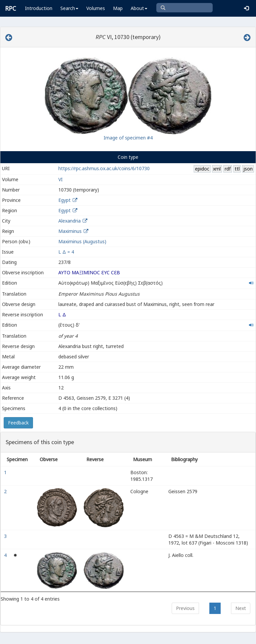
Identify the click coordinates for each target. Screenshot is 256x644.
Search (69, 8)
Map (118, 8)
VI (60, 179)
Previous (185, 608)
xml (217, 169)
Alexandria (69, 221)
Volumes (96, 8)
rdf (228, 169)
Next (241, 608)
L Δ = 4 (66, 252)
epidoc (202, 169)
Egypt (64, 200)
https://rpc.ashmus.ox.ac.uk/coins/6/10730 (104, 168)
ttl (237, 169)
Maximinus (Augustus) (82, 241)
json (248, 169)
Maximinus (70, 231)
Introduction (39, 8)
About (139, 8)
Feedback (18, 423)
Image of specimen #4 (128, 138)
